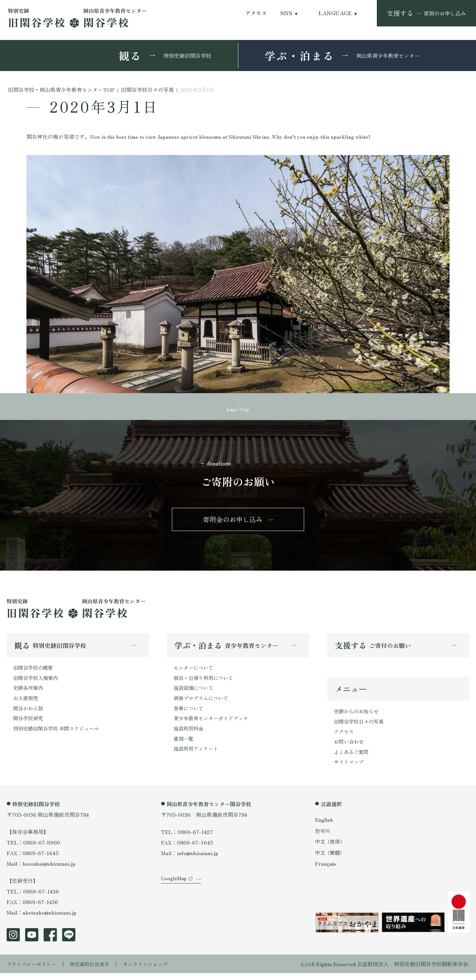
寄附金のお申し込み (233, 522)
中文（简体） (331, 848)
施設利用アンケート (197, 756)
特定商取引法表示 (94, 971)
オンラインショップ (153, 971)
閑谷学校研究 (29, 724)
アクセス (256, 13)
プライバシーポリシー (33, 971)
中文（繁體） (331, 859)
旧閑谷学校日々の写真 (360, 726)
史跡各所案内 (29, 692)
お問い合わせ (350, 747)
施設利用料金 (189, 735)
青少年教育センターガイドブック (213, 724)
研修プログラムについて (203, 703)
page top (238, 409)
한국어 (323, 837)
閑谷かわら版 (29, 713)
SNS (286, 13)
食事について (189, 713)
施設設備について (195, 692)
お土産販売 (26, 703)
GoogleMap (174, 890)
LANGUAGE (335, 13)
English (324, 826)
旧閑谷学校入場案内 (37, 682)
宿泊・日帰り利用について (205, 682)
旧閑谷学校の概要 (34, 671)
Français (326, 870)
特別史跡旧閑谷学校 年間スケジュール (59, 735)
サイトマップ (350, 769)
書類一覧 (184, 745)
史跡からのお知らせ (358, 716)
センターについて (195, 671)
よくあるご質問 (352, 758)
